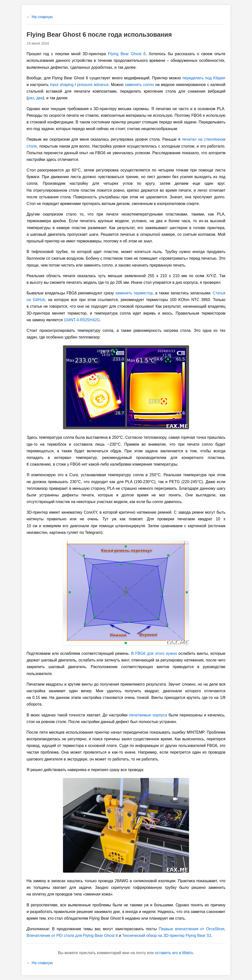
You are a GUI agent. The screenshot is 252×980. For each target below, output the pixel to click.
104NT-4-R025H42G (82, 320)
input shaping (62, 85)
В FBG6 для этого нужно (154, 653)
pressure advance (93, 85)
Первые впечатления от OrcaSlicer (191, 929)
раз (31, 98)
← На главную (40, 17)
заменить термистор (134, 293)
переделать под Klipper (204, 78)
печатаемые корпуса (148, 715)
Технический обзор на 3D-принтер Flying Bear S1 (167, 936)
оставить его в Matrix (174, 953)
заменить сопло (139, 85)
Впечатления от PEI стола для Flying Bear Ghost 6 (72, 936)
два (39, 98)
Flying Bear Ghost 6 (127, 54)
